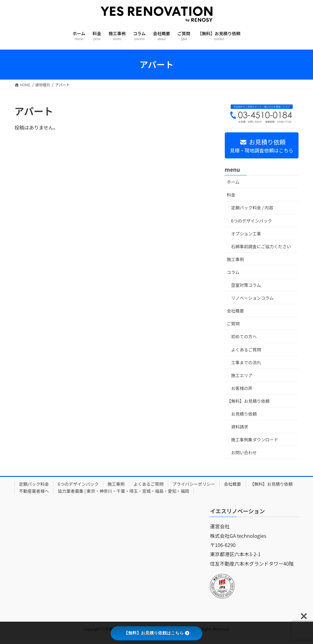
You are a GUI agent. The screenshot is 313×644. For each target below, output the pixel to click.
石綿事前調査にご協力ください (261, 246)
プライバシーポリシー (194, 484)
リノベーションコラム (252, 298)
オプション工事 (246, 234)
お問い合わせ (244, 452)
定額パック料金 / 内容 (252, 208)
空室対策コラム (246, 285)
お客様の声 (242, 388)
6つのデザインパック (252, 221)
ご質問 (233, 324)
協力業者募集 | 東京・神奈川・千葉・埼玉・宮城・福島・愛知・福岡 (123, 491)
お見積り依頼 (244, 414)
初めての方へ (244, 336)
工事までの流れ (246, 362)
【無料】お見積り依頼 (248, 401)
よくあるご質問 (246, 350)
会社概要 (235, 311)
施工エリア (242, 375)
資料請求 (240, 427)
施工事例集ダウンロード (255, 440)
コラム (233, 272)
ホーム (233, 182)
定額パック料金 (34, 484)
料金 (231, 195)
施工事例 (235, 259)
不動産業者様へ (34, 491)
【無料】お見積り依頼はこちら (156, 633)
